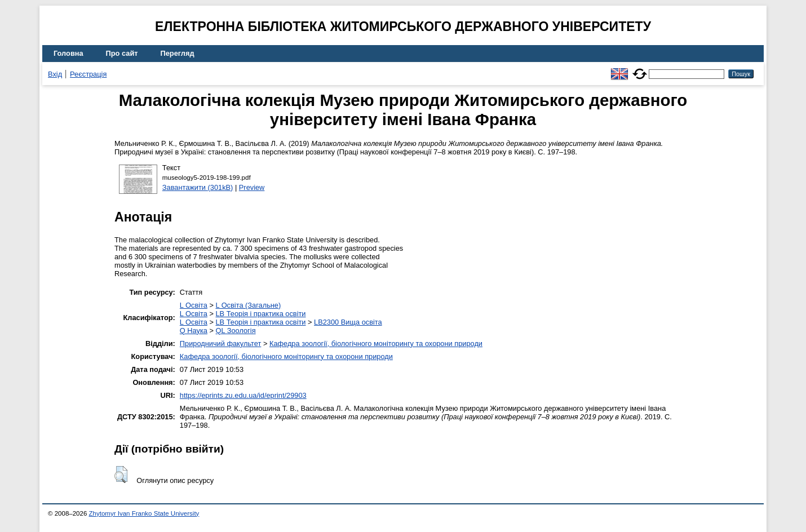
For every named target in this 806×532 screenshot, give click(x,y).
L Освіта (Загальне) (248, 305)
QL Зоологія (236, 331)
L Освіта (194, 305)
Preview (252, 187)
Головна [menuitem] (68, 53)
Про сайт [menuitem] (122, 53)
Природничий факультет (221, 343)
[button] (121, 475)
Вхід (55, 74)
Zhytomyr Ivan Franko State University (144, 513)
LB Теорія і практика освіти (260, 314)
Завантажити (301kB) (198, 187)
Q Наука (194, 331)
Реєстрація (88, 74)
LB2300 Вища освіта (348, 322)
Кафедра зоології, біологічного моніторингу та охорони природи (376, 343)
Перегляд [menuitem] (178, 53)
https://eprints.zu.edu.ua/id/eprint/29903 (243, 395)
